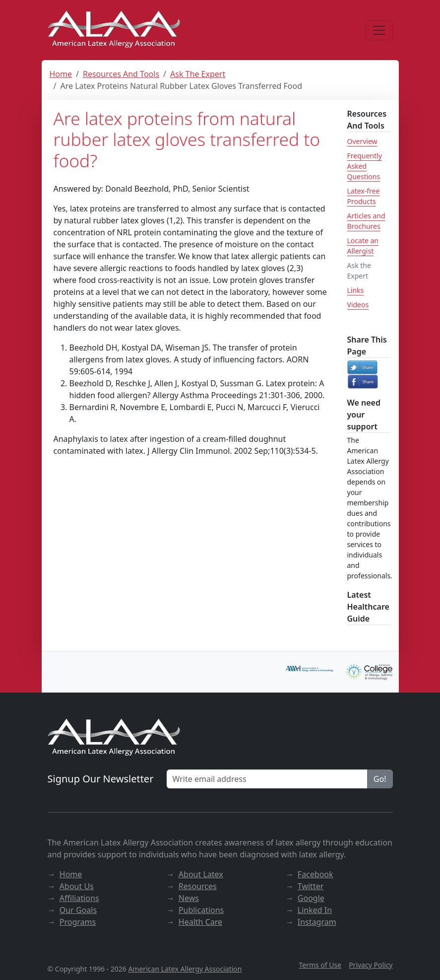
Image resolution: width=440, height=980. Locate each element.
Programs (78, 922)
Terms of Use (320, 965)
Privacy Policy (371, 965)
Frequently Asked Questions (365, 166)
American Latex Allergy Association (185, 969)
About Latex (201, 874)
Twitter (311, 886)
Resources (198, 886)
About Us (77, 886)
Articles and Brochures (366, 221)
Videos (358, 305)
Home (61, 74)
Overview (362, 141)
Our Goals (78, 910)
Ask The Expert (198, 74)
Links (356, 290)
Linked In (315, 910)
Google (311, 898)
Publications (201, 910)
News (189, 898)
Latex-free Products (364, 196)
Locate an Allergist (363, 246)
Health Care (200, 922)
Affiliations (79, 898)
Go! (380, 779)
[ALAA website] (115, 30)
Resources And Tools (121, 74)
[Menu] (379, 30)
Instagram (317, 922)
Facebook (315, 874)
